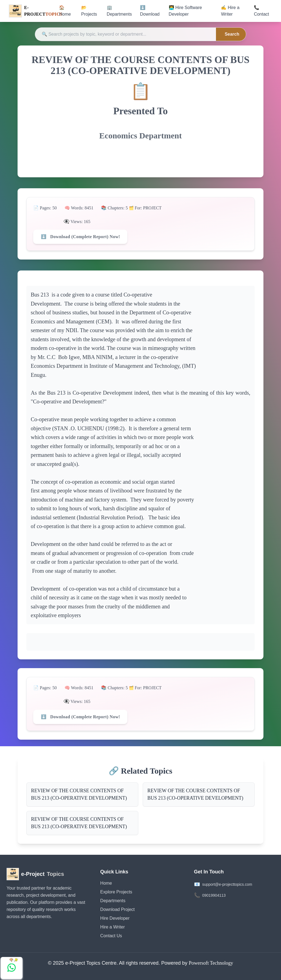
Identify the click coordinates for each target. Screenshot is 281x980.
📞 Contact (261, 11)
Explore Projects (116, 892)
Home (106, 883)
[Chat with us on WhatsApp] (12, 968)
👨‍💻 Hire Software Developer (185, 11)
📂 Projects (89, 11)
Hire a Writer (113, 927)
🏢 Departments (119, 11)
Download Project (117, 909)
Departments (113, 901)
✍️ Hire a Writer (230, 11)
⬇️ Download (150, 11)
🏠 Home (65, 11)
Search (232, 34)
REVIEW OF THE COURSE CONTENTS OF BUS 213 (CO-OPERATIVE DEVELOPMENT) (79, 794)
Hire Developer (115, 918)
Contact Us (111, 936)
